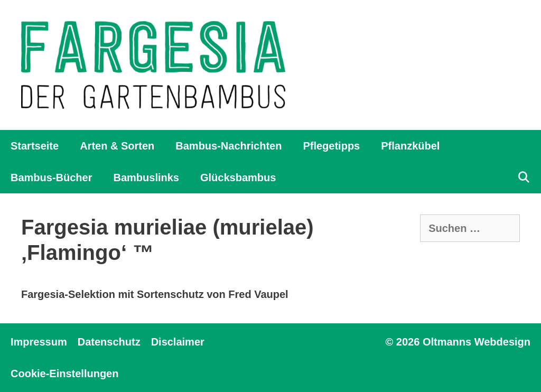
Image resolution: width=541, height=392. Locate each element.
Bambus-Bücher (51, 178)
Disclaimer (178, 342)
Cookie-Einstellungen (64, 374)
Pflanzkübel (410, 146)
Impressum (39, 342)
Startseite (35, 146)
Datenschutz (109, 342)
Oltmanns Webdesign (477, 342)
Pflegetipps (331, 146)
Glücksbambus (238, 178)
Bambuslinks (146, 178)
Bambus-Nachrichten (228, 146)
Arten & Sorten (117, 146)
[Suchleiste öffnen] (524, 178)
